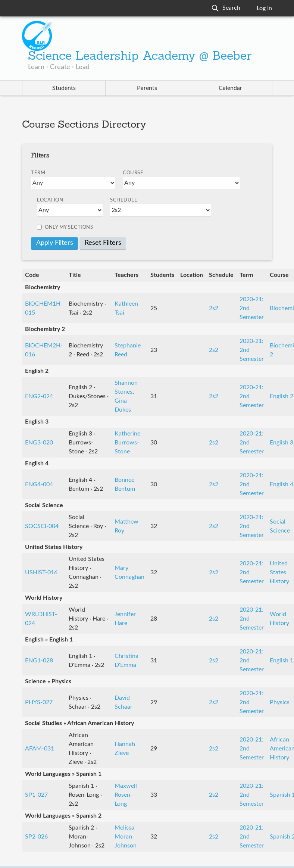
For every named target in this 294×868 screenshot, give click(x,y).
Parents (147, 88)
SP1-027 (36, 795)
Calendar (230, 88)
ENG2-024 (39, 396)
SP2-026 (36, 837)
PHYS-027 (39, 702)
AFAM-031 (40, 749)
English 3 (282, 443)
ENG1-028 (39, 661)
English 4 (282, 484)
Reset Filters (103, 243)
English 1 (282, 661)
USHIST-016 (41, 572)
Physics (280, 702)
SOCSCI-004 (42, 526)
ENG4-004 (39, 484)
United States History (279, 572)
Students (64, 88)
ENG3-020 (39, 443)
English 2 (282, 396)
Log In (264, 8)
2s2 (214, 308)
